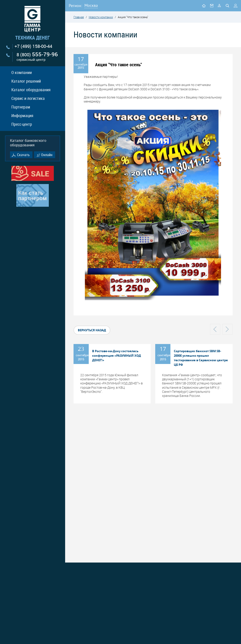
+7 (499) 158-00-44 (33, 46)
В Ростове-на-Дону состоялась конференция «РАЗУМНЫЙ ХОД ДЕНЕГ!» (117, 356)
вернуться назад (92, 330)
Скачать (23, 155)
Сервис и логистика (28, 98)
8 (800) (37, 57)
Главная (79, 17)
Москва (91, 5)
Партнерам (21, 107)
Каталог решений (26, 81)
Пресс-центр (22, 124)
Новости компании (101, 17)
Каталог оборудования (31, 90)
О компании (22, 72)
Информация (22, 116)
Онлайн (47, 155)
